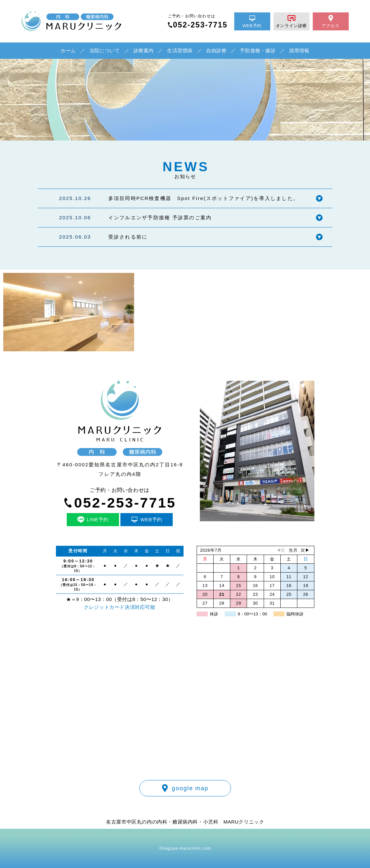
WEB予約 (252, 21)
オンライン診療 (291, 21)
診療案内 (144, 50)
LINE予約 (93, 520)
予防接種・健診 (258, 50)
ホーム (68, 50)
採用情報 (299, 50)
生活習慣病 (180, 50)
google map (185, 788)
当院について (105, 50)
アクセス (330, 21)
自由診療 (216, 50)
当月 (293, 550)
